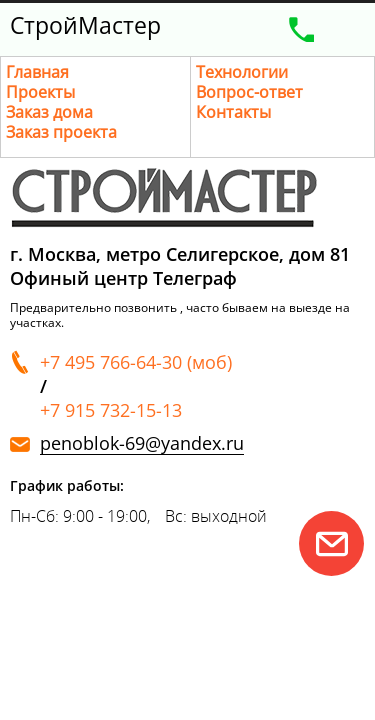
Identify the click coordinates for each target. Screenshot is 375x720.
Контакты (233, 112)
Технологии (242, 72)
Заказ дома (49, 112)
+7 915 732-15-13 (111, 410)
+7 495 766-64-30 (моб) (136, 362)
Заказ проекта (61, 132)
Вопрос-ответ (249, 92)
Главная (37, 72)
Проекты (40, 92)
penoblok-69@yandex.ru (142, 443)
